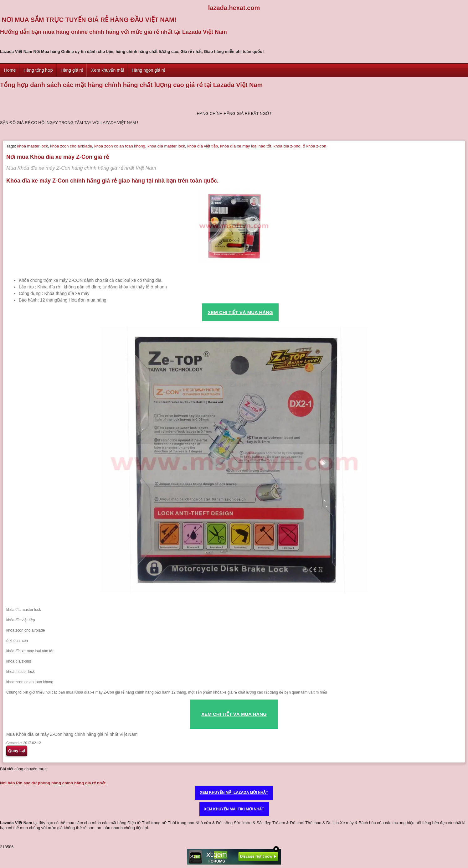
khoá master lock (33, 146)
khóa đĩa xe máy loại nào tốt (246, 146)
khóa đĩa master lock (166, 146)
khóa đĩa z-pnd (287, 146)
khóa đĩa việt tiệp (203, 146)
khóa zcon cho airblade (71, 146)
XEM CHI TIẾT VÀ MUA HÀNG (234, 714)
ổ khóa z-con (314, 146)
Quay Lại (17, 751)
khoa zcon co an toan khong (120, 146)
